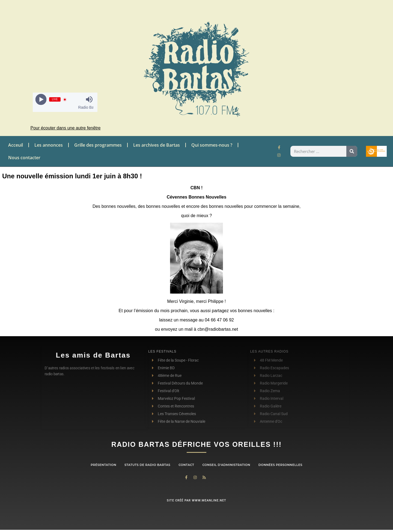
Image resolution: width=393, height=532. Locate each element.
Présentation (103, 465)
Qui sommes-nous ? (212, 145)
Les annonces (49, 145)
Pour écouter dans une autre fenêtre (65, 128)
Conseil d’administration (226, 465)
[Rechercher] (352, 151)
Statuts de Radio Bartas (147, 465)
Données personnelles (280, 465)
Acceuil (16, 145)
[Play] (41, 100)
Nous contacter (24, 158)
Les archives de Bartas (157, 145)
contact (186, 465)
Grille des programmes (98, 145)
